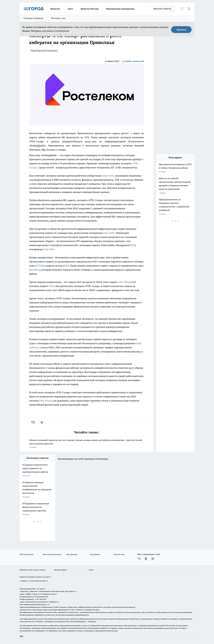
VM (133, 245)
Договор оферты (61, 570)
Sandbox (35, 270)
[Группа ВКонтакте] (139, 559)
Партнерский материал (44, 51)
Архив (91, 570)
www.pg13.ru (47, 577)
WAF (51, 286)
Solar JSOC (108, 176)
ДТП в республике (26, 554)
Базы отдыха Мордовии (52, 554)
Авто (70, 9)
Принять (181, 30)
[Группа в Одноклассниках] (146, 559)
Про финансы (95, 554)
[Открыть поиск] (182, 9)
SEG (66, 266)
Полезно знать (119, 554)
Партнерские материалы (120, 9)
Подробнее (92, 621)
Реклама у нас (58, 18)
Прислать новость (162, 9)
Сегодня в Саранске (34, 18)
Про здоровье (72, 554)
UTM (40, 266)
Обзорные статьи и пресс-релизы (33, 570)
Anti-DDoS (124, 282)
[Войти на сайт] (189, 9)
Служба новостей (133, 61)
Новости (55, 9)
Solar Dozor (45, 401)
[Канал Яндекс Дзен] (153, 559)
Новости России (90, 9)
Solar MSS (49, 249)
